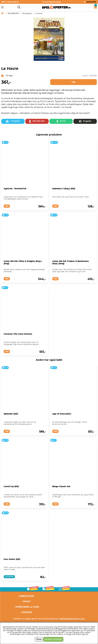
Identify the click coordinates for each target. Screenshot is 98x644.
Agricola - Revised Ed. (15, 189)
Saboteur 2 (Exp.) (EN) (64, 189)
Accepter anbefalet (53, 639)
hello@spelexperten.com (72, 619)
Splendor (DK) (11, 414)
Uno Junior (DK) (12, 559)
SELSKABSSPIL (13, 13)
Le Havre (39, 13)
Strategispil (27, 13)
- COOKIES (26, 612)
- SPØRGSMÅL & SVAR (27, 607)
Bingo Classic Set (61, 486)
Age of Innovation (62, 414)
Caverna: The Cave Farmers (18, 334)
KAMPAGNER (91, 2)
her (87, 634)
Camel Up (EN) (11, 486)
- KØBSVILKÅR (18, 596)
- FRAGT (26, 601)
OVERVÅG (9, 577)
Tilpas (39, 639)
